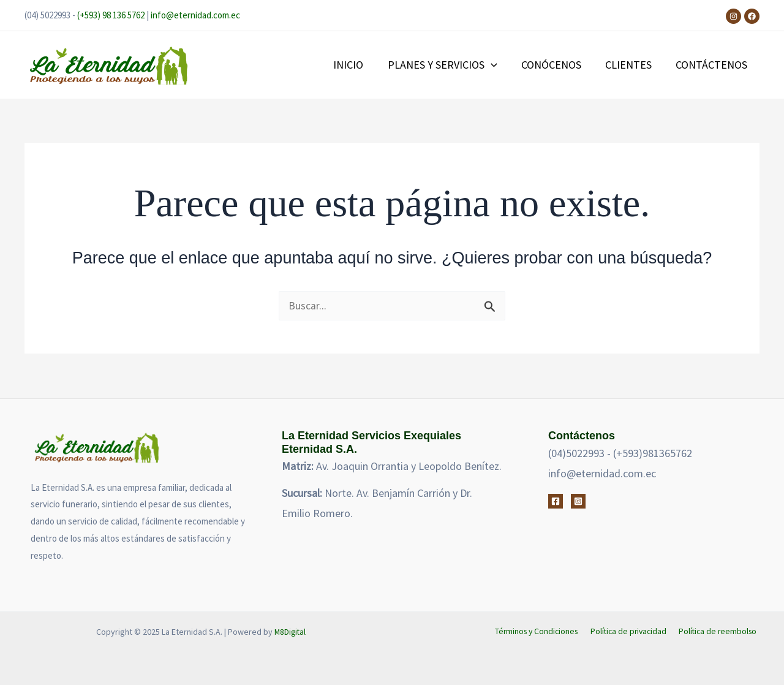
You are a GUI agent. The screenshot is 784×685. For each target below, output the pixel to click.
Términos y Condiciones (539, 632)
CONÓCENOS (556, 65)
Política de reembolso (719, 632)
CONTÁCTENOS (713, 65)
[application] (498, 65)
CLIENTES (631, 65)
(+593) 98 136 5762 (111, 15)
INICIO (357, 65)
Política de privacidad (631, 632)
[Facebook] (752, 16)
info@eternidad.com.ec (195, 15)
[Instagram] (733, 16)
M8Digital (290, 632)
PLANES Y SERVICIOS (449, 65)
